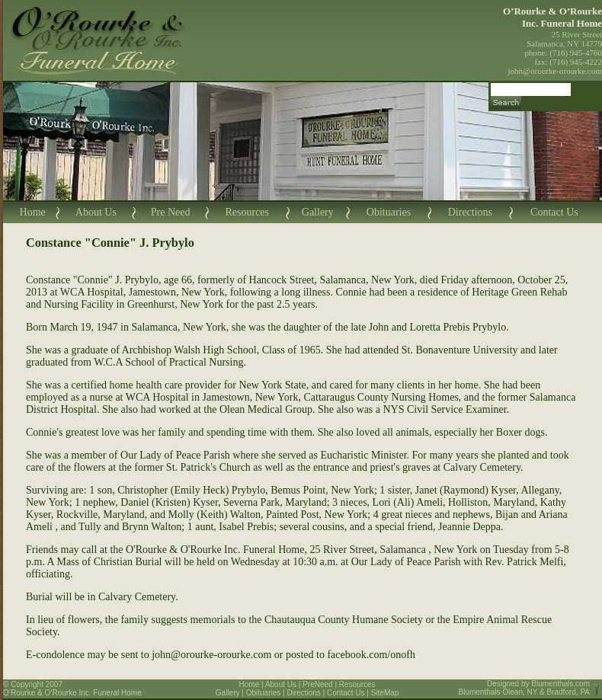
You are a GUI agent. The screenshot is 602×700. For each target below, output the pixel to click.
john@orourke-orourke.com (555, 71)
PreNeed (317, 684)
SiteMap (385, 693)
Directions (470, 212)
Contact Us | (349, 693)
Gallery (318, 212)
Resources (247, 212)
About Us (96, 212)
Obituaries (389, 212)
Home (33, 212)
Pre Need (171, 212)
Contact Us (554, 212)
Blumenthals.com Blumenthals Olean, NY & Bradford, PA (525, 688)
